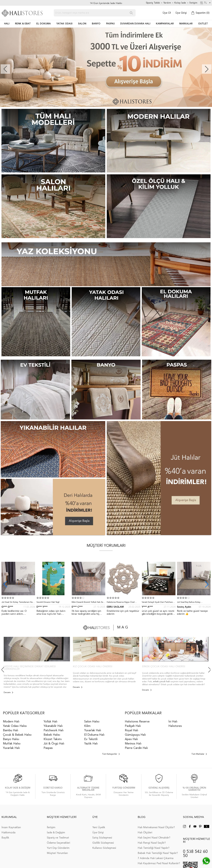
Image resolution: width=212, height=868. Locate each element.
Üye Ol (167, 13)
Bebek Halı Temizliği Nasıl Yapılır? (158, 853)
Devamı (8, 692)
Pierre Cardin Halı (136, 748)
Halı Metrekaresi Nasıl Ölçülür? (156, 827)
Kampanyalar (165, 24)
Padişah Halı (133, 726)
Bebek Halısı (52, 735)
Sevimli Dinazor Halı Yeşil (48, 602)
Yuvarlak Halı (11, 748)
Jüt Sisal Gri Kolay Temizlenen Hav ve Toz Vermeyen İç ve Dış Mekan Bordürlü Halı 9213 (18, 603)
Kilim (87, 726)
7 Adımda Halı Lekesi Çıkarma (156, 858)
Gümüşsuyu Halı (135, 735)
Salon (82, 24)
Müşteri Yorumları (57, 853)
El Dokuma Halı (94, 735)
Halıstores (175, 726)
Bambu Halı (11, 731)
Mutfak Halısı (12, 744)
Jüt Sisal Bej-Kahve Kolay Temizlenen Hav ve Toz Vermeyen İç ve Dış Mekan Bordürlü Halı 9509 (194, 603)
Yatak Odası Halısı (15, 726)
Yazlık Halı (91, 744)
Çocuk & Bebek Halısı (17, 735)
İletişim (51, 827)
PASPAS (110, 24)
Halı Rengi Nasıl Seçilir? (152, 843)
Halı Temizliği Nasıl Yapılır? (153, 848)
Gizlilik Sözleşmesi (103, 843)
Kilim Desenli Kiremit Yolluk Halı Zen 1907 (88, 603)
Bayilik (5, 838)
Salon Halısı (92, 722)
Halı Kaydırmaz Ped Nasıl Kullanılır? (159, 863)
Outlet (203, 24)
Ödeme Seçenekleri (58, 843)
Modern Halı (11, 722)
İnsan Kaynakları (11, 827)
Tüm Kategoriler (111, 754)
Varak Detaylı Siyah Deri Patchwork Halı (158, 603)
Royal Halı (131, 731)
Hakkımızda (8, 833)
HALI (7, 24)
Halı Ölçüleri (145, 833)
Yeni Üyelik (99, 827)
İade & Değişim (56, 833)
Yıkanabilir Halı (53, 726)
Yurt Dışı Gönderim (58, 848)
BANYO (96, 24)
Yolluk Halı (50, 722)
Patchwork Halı (54, 731)
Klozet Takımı (53, 739)
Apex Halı (131, 739)
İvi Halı (173, 722)
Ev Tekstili (91, 739)
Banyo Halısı (11, 739)
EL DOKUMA (44, 24)
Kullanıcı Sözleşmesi (104, 848)
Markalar (186, 24)
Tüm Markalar (199, 754)
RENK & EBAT (23, 24)
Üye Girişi (181, 13)
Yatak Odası (64, 24)
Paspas (48, 748)
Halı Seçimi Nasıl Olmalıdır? (154, 838)
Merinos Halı (133, 744)
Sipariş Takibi (153, 3)
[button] (207, 69)
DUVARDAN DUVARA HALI (135, 24)
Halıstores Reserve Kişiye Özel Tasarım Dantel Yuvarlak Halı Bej (122, 603)
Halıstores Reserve (137, 722)
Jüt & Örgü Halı (54, 744)
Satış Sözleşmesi (102, 838)
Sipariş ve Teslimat (58, 838)
